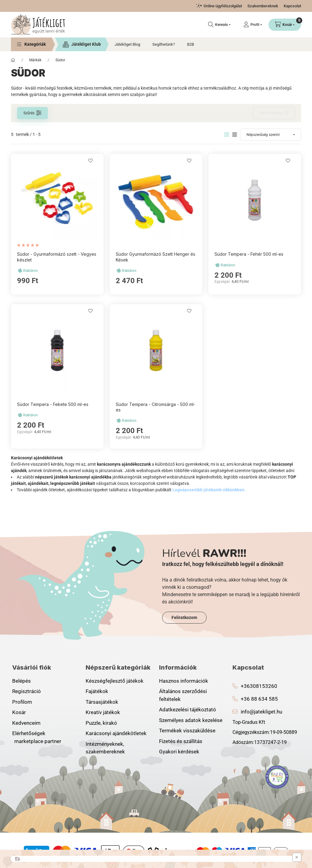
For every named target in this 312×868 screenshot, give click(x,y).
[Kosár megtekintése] (285, 25)
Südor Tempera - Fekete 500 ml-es (53, 404)
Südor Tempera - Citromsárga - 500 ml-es (156, 407)
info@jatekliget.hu (261, 712)
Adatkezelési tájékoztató (188, 710)
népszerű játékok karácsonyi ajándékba (74, 477)
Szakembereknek (263, 6)
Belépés (21, 681)
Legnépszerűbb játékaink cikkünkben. (209, 490)
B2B (191, 44)
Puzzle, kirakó (101, 723)
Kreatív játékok (103, 712)
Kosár (19, 712)
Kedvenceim (26, 723)
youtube (259, 771)
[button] (31, 44)
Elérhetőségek (29, 733)
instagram (246, 771)
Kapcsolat (292, 6)
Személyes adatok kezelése (191, 720)
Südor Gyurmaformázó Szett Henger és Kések (156, 257)
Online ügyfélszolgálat (223, 6)
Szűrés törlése (271, 113)
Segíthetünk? (164, 44)
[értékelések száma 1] (29, 245)
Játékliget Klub (86, 44)
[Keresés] (219, 25)
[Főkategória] (13, 60)
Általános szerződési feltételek (183, 695)
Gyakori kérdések (179, 752)
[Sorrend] (271, 135)
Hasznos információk (184, 681)
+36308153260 (259, 686)
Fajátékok (97, 691)
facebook (234, 771)
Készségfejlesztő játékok (115, 681)
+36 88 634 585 (259, 699)
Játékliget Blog (127, 44)
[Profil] (253, 25)
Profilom (22, 702)
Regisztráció (27, 691)
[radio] (235, 135)
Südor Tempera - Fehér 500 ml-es (249, 254)
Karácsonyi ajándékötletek (116, 733)
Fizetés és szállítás (181, 741)
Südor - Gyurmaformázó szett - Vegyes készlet (57, 257)
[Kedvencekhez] (90, 161)
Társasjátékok (102, 702)
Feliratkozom (184, 617)
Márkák (35, 60)
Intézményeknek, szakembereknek (105, 748)
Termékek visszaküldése (187, 731)
